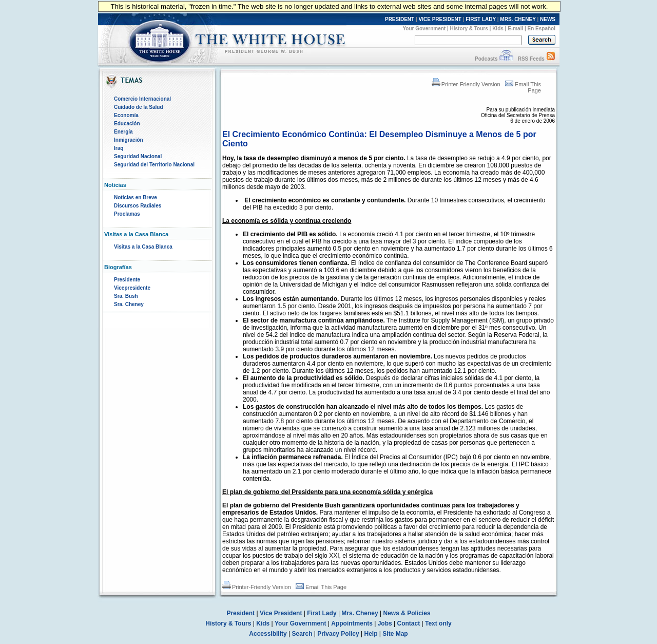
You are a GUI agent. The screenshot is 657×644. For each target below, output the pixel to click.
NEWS (548, 19)
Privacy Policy (338, 634)
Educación (127, 124)
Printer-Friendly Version (466, 84)
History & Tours (469, 29)
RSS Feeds (531, 59)
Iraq (119, 148)
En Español (542, 29)
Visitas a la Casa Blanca (143, 247)
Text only (438, 623)
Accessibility (268, 634)
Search (302, 634)
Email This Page (321, 587)
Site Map (395, 634)
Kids (498, 29)
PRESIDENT (400, 19)
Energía (123, 132)
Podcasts (486, 59)
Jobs (385, 623)
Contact (409, 623)
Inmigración (129, 140)
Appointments (352, 623)
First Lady (322, 613)
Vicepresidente (132, 288)
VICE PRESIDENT (440, 19)
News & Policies (407, 613)
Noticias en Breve (136, 197)
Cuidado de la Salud (139, 107)
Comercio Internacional (142, 99)
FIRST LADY (481, 19)
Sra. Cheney (129, 304)
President (240, 613)
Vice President (281, 613)
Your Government (424, 29)
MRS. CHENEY (518, 19)
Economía (126, 115)
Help (371, 634)
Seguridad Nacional (138, 156)
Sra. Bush (126, 296)
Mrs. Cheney (360, 613)
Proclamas (127, 214)
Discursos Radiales (138, 206)
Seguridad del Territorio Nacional (154, 165)
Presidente (127, 280)
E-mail (515, 29)
